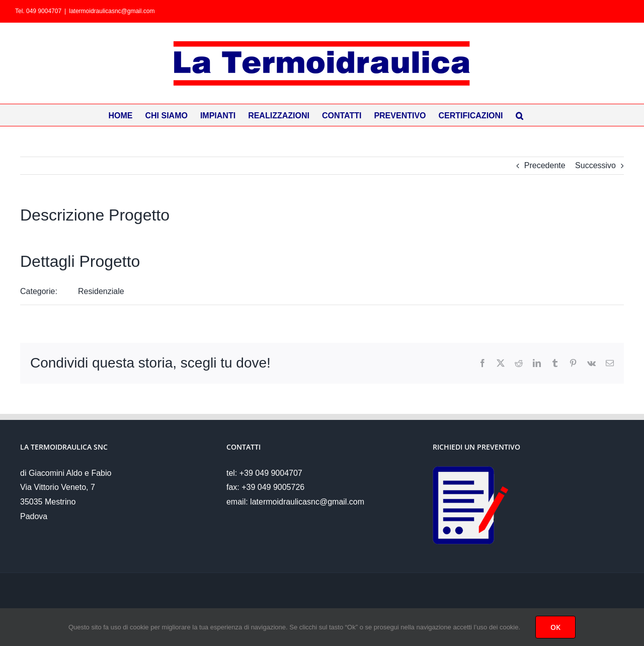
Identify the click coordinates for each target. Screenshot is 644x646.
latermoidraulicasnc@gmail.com (112, 11)
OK (555, 627)
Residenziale (101, 291)
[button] (519, 115)
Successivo (595, 165)
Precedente (545, 165)
